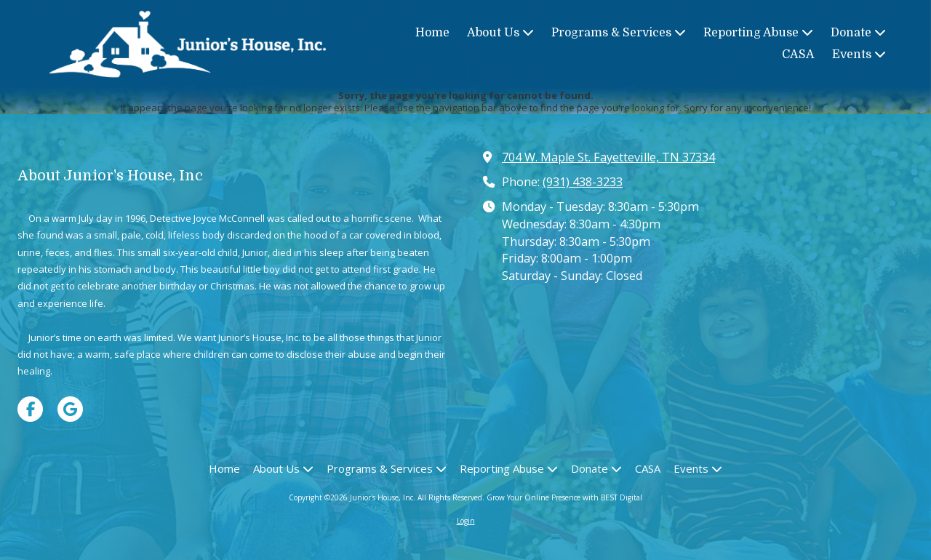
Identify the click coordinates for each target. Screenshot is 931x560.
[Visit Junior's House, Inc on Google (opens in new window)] (70, 409)
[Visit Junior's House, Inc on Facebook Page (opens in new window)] (30, 409)
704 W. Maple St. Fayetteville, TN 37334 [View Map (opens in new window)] (608, 157)
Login (466, 521)
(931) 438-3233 (583, 182)
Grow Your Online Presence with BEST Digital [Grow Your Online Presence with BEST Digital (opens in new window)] (564, 497)
